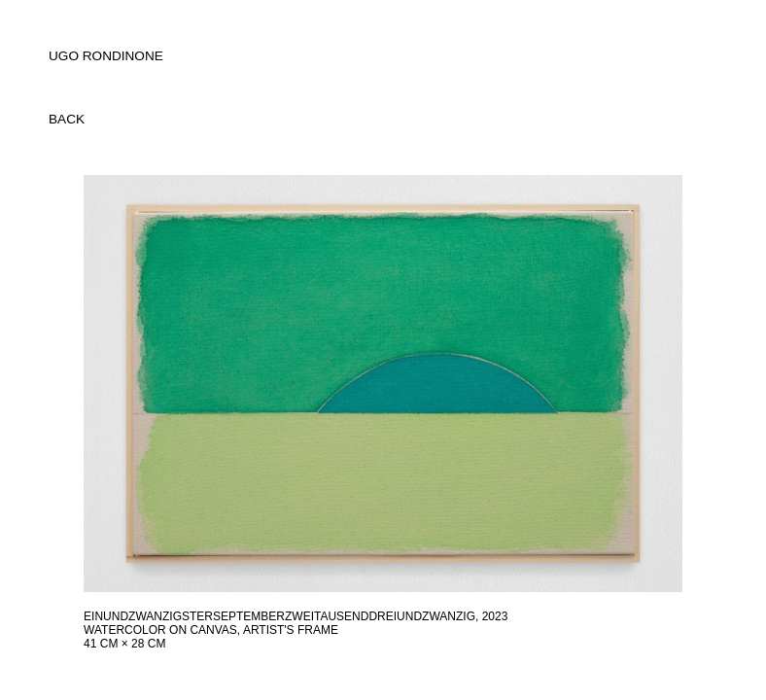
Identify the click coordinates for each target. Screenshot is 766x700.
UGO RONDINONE (106, 56)
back (67, 119)
